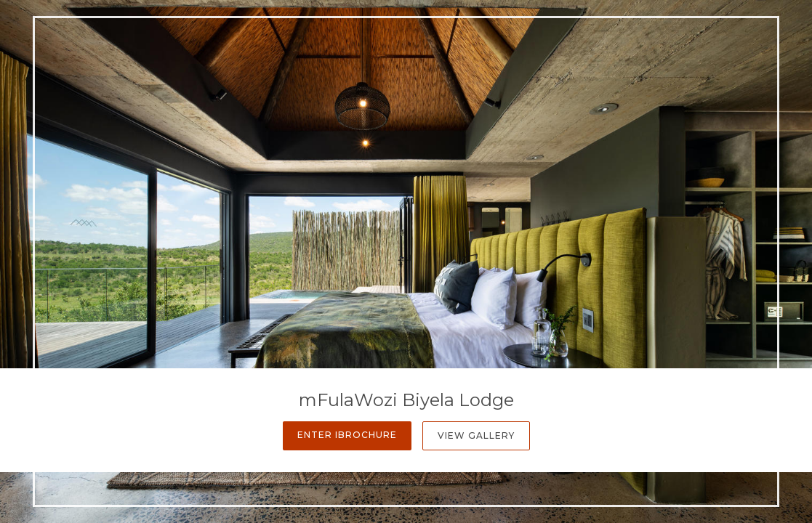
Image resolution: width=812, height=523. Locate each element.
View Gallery (476, 435)
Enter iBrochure (347, 435)
